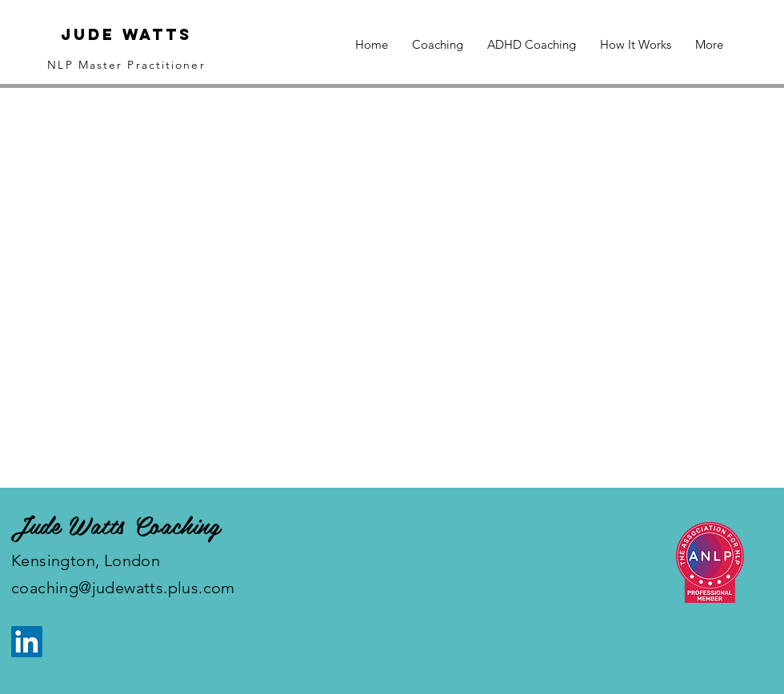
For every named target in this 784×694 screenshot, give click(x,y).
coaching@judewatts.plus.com (123, 588)
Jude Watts (126, 34)
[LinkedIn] (27, 642)
